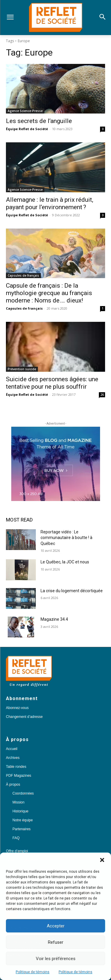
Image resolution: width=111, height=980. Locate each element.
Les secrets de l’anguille (39, 121)
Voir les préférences (56, 959)
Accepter (56, 926)
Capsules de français (23, 275)
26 (102, 395)
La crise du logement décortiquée (72, 591)
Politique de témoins (33, 972)
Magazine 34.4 (54, 619)
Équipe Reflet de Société (27, 129)
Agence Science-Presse (25, 111)
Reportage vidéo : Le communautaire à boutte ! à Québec (66, 538)
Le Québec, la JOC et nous (65, 562)
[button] (102, 860)
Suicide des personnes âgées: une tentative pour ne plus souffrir (52, 383)
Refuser (56, 942)
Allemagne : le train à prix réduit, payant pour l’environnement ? (50, 203)
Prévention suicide (22, 369)
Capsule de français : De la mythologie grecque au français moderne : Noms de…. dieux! (49, 293)
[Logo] (55, 18)
